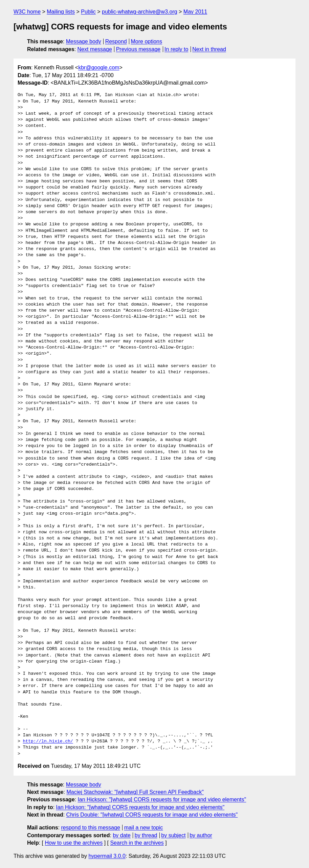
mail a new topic (144, 828)
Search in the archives (137, 843)
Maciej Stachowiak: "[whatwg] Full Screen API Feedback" (135, 792)
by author (201, 835)
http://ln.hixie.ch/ (48, 741)
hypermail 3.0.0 (107, 856)
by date (122, 835)
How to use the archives (74, 843)
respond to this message (90, 828)
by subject (173, 835)
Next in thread (209, 49)
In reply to (176, 49)
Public (88, 12)
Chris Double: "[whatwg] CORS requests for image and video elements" (152, 815)
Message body (84, 41)
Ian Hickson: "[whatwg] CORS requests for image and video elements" (162, 799)
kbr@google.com (99, 68)
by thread (146, 835)
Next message (95, 49)
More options (147, 41)
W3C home (27, 12)
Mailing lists (61, 12)
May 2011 (195, 12)
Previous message (138, 49)
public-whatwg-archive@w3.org (140, 12)
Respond (116, 41)
